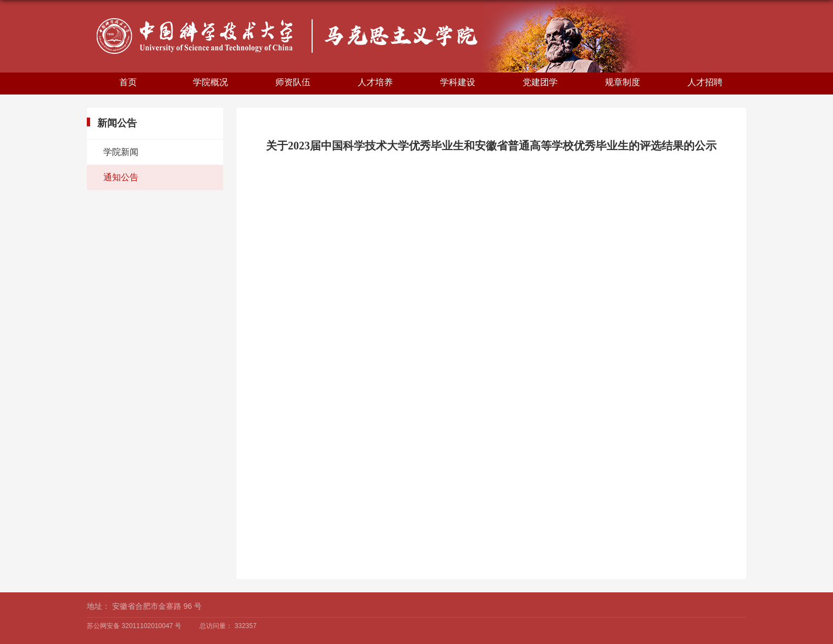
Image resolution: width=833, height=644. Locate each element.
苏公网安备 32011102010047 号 (134, 626)
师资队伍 (293, 82)
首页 (128, 82)
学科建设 (458, 82)
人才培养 (375, 82)
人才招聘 (705, 82)
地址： (98, 606)
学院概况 (210, 82)
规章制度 (623, 82)
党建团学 (540, 82)
